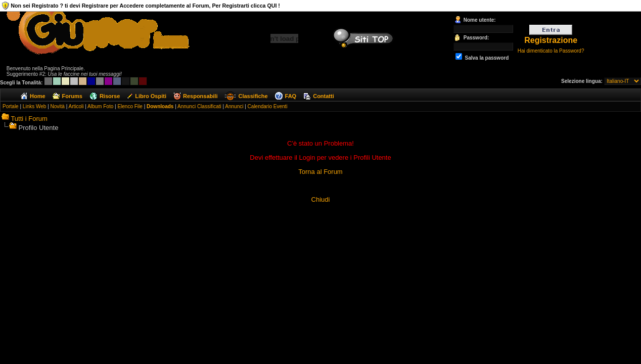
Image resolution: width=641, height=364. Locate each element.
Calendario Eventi (268, 106)
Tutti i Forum (29, 119)
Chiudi (321, 199)
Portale (11, 106)
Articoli (76, 106)
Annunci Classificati (199, 106)
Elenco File (130, 106)
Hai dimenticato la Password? (551, 51)
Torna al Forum (320, 172)
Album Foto (100, 106)
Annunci (234, 106)
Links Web (35, 106)
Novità (58, 106)
